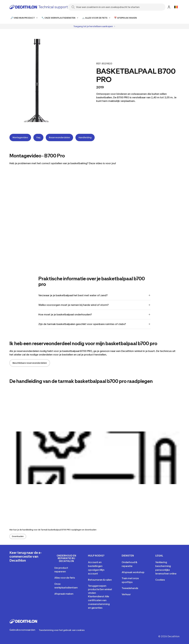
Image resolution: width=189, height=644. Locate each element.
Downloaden (18, 536)
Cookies (160, 580)
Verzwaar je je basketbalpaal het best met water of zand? (94, 295)
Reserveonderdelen (59, 137)
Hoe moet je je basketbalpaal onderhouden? (94, 314)
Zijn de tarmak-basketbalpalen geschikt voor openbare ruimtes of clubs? (94, 324)
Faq (38, 137)
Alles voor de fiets (65, 578)
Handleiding (85, 137)
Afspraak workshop (133, 572)
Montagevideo (20, 137)
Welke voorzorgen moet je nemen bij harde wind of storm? (94, 305)
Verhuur (126, 594)
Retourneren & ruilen (100, 580)
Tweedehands (130, 588)
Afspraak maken (64, 594)
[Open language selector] (176, 7)
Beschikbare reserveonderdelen (30, 363)
